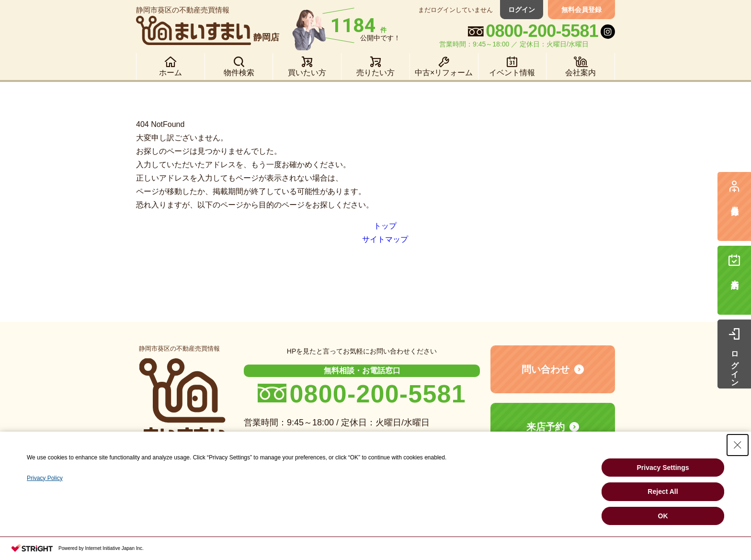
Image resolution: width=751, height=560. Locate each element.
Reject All (663, 491)
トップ (385, 226)
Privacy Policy (45, 478)
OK (663, 516)
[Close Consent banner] (738, 445)
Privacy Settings (663, 468)
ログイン (522, 10)
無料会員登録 (581, 10)
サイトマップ (385, 239)
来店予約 (546, 427)
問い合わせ (546, 369)
